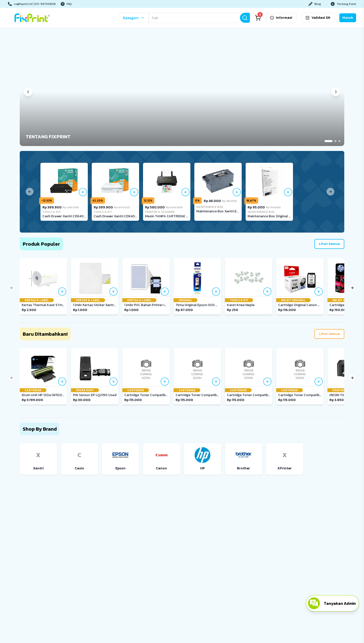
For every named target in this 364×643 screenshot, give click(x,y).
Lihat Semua (329, 244)
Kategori (134, 18)
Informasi (281, 18)
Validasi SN (318, 18)
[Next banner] (336, 92)
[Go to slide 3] (339, 141)
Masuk (348, 18)
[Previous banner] (28, 92)
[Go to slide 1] (328, 141)
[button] (182, 92)
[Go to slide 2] (335, 141)
